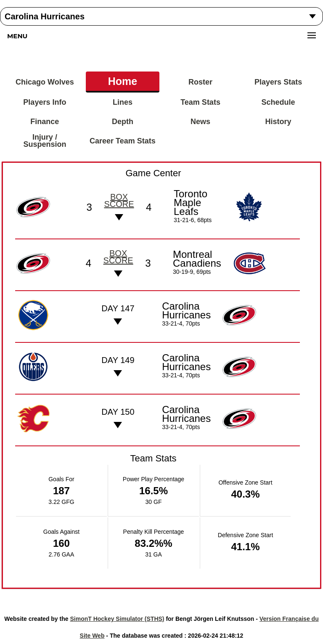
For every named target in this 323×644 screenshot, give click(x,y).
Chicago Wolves (45, 82)
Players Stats (278, 82)
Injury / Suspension (45, 141)
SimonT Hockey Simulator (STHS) (117, 619)
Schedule (278, 102)
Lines (123, 102)
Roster (200, 82)
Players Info (45, 102)
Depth (123, 122)
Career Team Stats (123, 141)
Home (123, 81)
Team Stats (200, 102)
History (278, 122)
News (200, 122)
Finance (45, 122)
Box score (119, 200)
